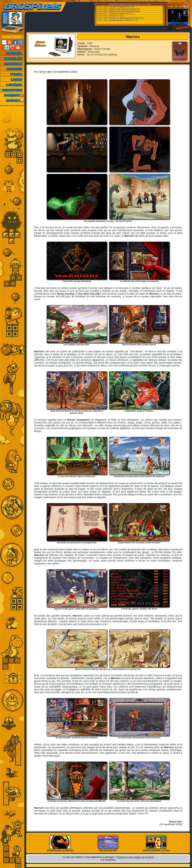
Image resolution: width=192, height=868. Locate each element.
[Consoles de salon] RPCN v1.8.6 (122, 7)
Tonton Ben (45, 72)
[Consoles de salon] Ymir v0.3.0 (121, 14)
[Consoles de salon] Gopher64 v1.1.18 (124, 20)
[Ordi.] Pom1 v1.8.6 (116, 16)
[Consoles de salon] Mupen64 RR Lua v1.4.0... (127, 18)
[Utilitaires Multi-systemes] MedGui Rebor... (125, 11)
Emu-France (146, 4)
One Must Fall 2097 (89, 294)
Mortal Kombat (66, 294)
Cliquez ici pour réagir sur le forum (135, 857)
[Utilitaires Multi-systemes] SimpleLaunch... (125, 9)
